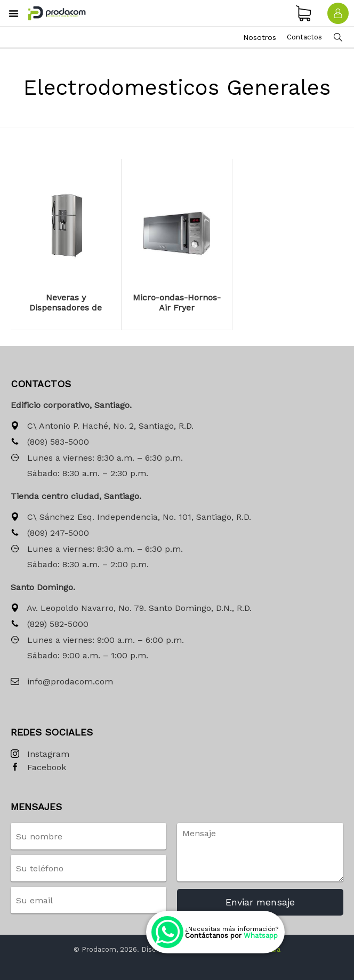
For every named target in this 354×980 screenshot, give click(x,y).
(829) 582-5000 (50, 624)
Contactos (304, 37)
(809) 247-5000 (50, 533)
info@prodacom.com (62, 682)
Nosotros (260, 37)
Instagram (40, 754)
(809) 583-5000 (50, 442)
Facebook (38, 768)
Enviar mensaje (260, 902)
